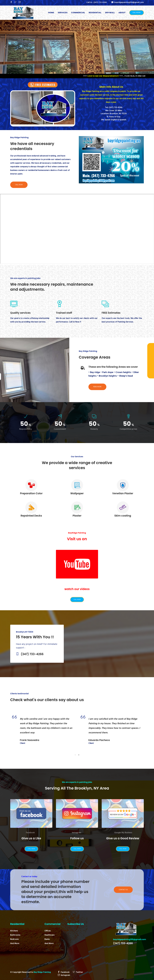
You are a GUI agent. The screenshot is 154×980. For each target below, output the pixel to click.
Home (52, 13)
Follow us (77, 838)
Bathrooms (15, 935)
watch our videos (77, 589)
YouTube (76, 583)
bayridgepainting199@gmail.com (130, 939)
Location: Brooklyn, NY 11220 (114, 114)
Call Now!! (137, 13)
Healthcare (50, 935)
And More (15, 943)
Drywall (110, 13)
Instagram (77, 833)
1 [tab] (75, 755)
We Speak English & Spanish (114, 120)
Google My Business (123, 833)
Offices (48, 931)
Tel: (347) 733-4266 (114, 108)
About (122, 13)
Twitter (78, 972)
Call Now (19, 185)
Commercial (78, 13)
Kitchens (14, 931)
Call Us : (97, 2)
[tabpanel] (43, 732)
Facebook (30, 833)
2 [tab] (79, 755)
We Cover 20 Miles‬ (114, 111)
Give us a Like (31, 838)
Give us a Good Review (123, 838)
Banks (47, 939)
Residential (95, 13)
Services (63, 13)
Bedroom (14, 939)
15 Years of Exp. (114, 117)
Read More (97, 387)
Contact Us (123, 890)
